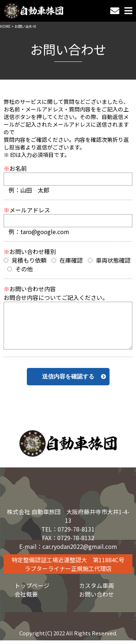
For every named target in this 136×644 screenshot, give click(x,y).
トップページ (32, 585)
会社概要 (26, 594)
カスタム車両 (96, 585)
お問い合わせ (96, 594)
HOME (5, 26)
